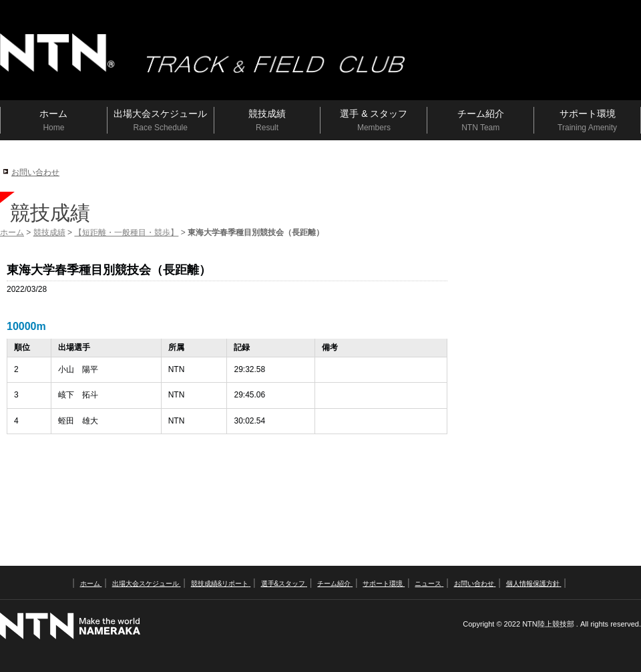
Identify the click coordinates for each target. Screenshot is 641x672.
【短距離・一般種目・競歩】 (126, 232)
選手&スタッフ (284, 583)
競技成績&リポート (221, 583)
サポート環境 (384, 583)
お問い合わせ (35, 172)
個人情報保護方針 (534, 583)
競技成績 (49, 232)
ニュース (429, 583)
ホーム (12, 232)
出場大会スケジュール (147, 583)
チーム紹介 (335, 583)
